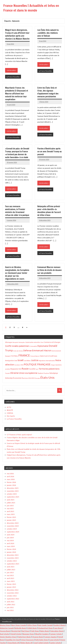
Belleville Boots (20, 628)
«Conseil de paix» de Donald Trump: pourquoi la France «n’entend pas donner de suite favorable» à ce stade (17, 153)
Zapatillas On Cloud (13, 640)
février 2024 (11, 549)
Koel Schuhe (5, 634)
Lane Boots (58, 628)
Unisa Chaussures (28, 640)
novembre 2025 (13, 491)
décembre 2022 (13, 590)
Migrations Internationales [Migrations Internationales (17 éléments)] (47, 361)
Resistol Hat (16, 631)
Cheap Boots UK (13, 643)
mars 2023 (11, 581)
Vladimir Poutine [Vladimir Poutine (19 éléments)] (43, 373)
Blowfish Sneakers (42, 634)
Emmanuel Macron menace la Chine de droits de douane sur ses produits (49, 270)
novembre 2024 (13, 526)
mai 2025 (10, 508)
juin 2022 (10, 607)
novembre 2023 (13, 558)
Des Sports (11, 416)
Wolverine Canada (7, 628)
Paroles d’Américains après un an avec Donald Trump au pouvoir (50, 151)
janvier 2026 (11, 485)
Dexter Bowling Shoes (8, 637)
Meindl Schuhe (16, 634)
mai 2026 (10, 473)
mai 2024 (10, 540)
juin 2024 (10, 537)
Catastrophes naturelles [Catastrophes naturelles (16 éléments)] (33, 342)
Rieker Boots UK (27, 643)
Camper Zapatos (51, 637)
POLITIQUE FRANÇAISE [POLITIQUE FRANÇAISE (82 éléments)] (37, 364)
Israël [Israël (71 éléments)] (21, 360)
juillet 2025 (11, 503)
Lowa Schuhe (54, 640)
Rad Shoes (26, 631)
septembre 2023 (13, 564)
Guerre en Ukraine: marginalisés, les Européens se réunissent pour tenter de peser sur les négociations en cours (17, 273)
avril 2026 (10, 476)
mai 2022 (10, 610)
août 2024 (11, 535)
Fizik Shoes (35, 631)
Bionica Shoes (5, 625)
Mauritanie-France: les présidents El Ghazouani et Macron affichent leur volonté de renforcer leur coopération (17, 94)
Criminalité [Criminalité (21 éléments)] (33, 346)
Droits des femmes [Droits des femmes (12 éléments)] (18, 351)
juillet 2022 (11, 604)
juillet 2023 (11, 569)
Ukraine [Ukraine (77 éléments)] (14, 373)
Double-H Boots (59, 625)
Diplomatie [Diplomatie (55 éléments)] (43, 346)
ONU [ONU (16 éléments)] (22, 365)
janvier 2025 (11, 520)
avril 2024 (10, 543)
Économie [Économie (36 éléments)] (17, 378)
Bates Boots (45, 631)
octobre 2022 (12, 596)
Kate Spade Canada (45, 625)
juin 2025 (10, 505)
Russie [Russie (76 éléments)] (25, 369)
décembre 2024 (13, 523)
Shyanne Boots (38, 637)
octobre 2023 (12, 561)
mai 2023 (10, 575)
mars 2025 (11, 514)
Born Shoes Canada (19, 625)
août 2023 (11, 567)
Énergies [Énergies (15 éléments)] (37, 378)
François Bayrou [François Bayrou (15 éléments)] (35, 356)
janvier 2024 (11, 552)
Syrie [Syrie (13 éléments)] (37, 369)
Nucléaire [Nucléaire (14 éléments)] (17, 365)
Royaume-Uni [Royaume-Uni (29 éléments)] (16, 369)
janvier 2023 (11, 587)
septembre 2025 (13, 497)
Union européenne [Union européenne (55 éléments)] (28, 373)
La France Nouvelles (13, 77)
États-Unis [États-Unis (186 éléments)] (47, 378)
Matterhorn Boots (24, 637)
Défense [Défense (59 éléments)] (27, 350)
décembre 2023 (13, 555)
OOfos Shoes (32, 625)
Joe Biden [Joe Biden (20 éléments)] (27, 360)
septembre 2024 (13, 532)
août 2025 (11, 500)
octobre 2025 (12, 494)
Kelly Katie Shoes (42, 640)
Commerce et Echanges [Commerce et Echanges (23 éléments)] (52, 342)
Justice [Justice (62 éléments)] (35, 360)
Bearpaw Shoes (28, 634)
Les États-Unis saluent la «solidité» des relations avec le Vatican (48, 33)
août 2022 (11, 601)
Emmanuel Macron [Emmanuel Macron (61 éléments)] (42, 350)
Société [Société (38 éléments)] (32, 369)
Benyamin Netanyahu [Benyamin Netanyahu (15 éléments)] (19, 342)
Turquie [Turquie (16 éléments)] (7, 373)
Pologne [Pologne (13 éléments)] (53, 365)
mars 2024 (11, 546)
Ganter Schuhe (56, 643)
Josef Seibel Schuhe (41, 643)
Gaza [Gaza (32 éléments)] (42, 356)
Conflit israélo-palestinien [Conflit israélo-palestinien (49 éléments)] (17, 346)
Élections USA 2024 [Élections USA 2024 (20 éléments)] (28, 378)
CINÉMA (10, 413)
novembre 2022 (13, 593)
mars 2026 (11, 479)
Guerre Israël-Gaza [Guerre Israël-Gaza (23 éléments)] (51, 356)
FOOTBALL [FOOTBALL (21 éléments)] (14, 356)
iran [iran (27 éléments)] (16, 360)
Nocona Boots (5, 631)
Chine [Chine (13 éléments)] (42, 342)
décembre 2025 (13, 488)
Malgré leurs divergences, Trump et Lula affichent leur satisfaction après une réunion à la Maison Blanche (17, 34)
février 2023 (11, 584)
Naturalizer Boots (57, 631)
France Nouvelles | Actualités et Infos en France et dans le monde (31, 8)
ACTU (9, 407)
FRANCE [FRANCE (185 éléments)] (24, 355)
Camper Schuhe (56, 634)
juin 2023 (10, 572)
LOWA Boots (32, 628)
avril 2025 (10, 511)
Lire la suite (11, 70)
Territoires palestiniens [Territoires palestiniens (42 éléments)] (49, 369)
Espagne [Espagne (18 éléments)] (8, 356)
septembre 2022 (13, 599)
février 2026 (11, 482)
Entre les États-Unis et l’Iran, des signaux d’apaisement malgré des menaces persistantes (48, 92)
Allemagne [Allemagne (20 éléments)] (9, 342)
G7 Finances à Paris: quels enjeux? (19, 434)
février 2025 (11, 517)
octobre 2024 (12, 529)
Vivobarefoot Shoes (45, 628)
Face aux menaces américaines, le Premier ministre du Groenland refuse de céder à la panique (17, 211)
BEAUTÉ (10, 410)
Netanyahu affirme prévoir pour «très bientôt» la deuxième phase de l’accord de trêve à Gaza (49, 211)
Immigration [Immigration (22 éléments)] (10, 360)
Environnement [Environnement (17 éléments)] (56, 351)
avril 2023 (10, 578)
